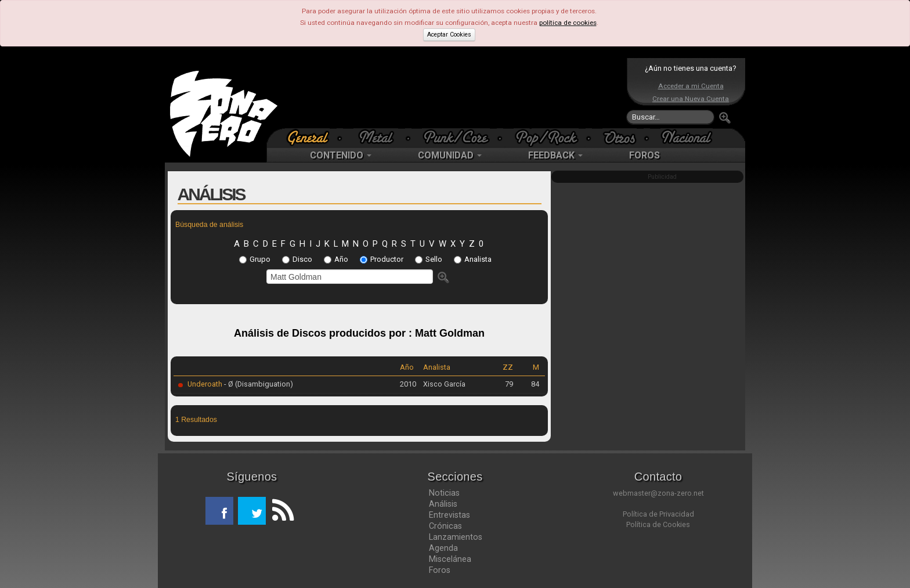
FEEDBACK (555, 155)
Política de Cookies (658, 524)
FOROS (644, 155)
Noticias (444, 493)
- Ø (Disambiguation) (258, 384)
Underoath (205, 384)
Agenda (443, 548)
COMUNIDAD (450, 155)
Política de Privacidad (658, 514)
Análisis (443, 504)
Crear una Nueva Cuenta (691, 99)
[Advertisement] (452, 93)
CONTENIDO (341, 155)
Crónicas (445, 526)
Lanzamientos (456, 537)
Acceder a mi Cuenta (691, 86)
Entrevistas (449, 515)
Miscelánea (450, 559)
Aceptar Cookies (449, 35)
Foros (440, 570)
